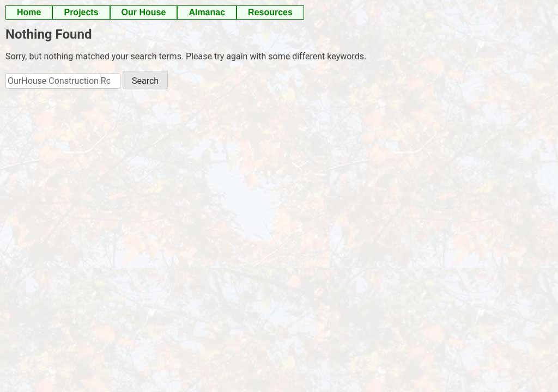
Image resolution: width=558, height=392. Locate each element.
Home (29, 12)
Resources (270, 12)
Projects (81, 12)
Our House (144, 12)
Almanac (207, 12)
